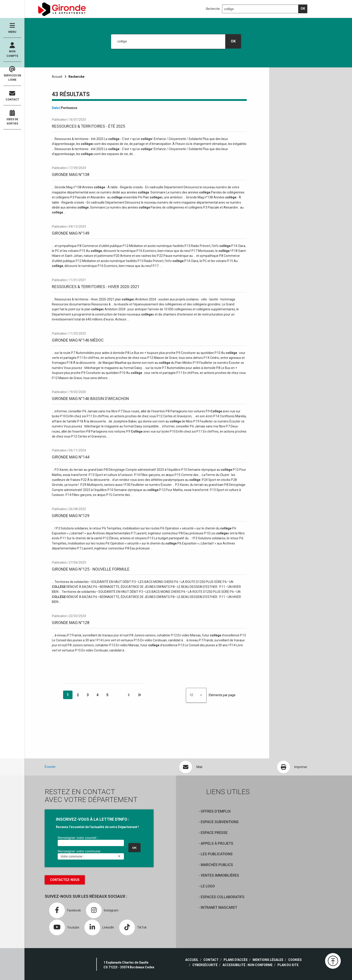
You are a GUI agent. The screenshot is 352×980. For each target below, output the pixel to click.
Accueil (57, 77)
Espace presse (214, 833)
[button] (333, 961)
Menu (12, 28)
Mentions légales (268, 960)
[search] (303, 9)
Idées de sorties (12, 118)
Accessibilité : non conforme (247, 965)
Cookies (295, 960)
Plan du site (288, 965)
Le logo (208, 886)
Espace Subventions (220, 822)
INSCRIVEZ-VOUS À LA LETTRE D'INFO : (93, 819)
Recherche (213, 9)
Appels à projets (217, 843)
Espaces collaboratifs (223, 897)
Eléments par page (222, 695)
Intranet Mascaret (219, 908)
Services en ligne (12, 74)
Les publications (217, 854)
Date (55, 108)
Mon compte (12, 50)
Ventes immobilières (220, 875)
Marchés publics (217, 865)
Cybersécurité (205, 965)
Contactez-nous (65, 880)
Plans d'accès (236, 960)
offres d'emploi (216, 811)
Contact (12, 96)
